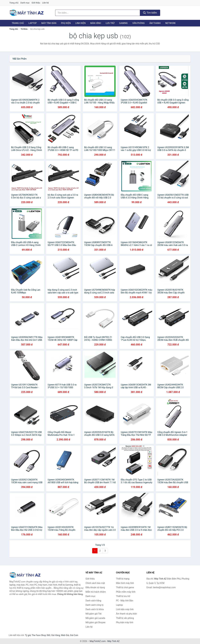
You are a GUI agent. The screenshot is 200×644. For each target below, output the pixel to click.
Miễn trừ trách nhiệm (96, 592)
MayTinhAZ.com (98, 641)
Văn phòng (139, 23)
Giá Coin (74, 635)
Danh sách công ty (95, 605)
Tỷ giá (28, 635)
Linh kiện (80, 23)
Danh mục (25, 3)
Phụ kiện (66, 23)
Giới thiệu (36, 3)
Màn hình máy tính (125, 583)
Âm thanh (155, 23)
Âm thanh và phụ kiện (127, 614)
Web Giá (65, 635)
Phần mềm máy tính (126, 592)
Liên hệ (45, 3)
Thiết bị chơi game (125, 587)
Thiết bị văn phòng (125, 618)
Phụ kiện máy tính (125, 622)
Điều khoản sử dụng (95, 587)
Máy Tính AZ (113, 641)
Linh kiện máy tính (125, 609)
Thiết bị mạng (123, 579)
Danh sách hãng (93, 601)
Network (170, 23)
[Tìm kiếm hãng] (98, 13)
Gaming (123, 23)
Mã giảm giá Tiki (94, 614)
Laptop (32, 23)
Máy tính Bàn (49, 23)
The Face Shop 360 (41, 635)
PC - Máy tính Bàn (125, 601)
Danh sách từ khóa (95, 609)
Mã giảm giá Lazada (95, 618)
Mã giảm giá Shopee (96, 622)
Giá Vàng (56, 635)
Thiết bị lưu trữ (123, 596)
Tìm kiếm (150, 13)
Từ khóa (24, 29)
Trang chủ (14, 3)
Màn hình (96, 23)
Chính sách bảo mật (95, 583)
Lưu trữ (110, 23)
